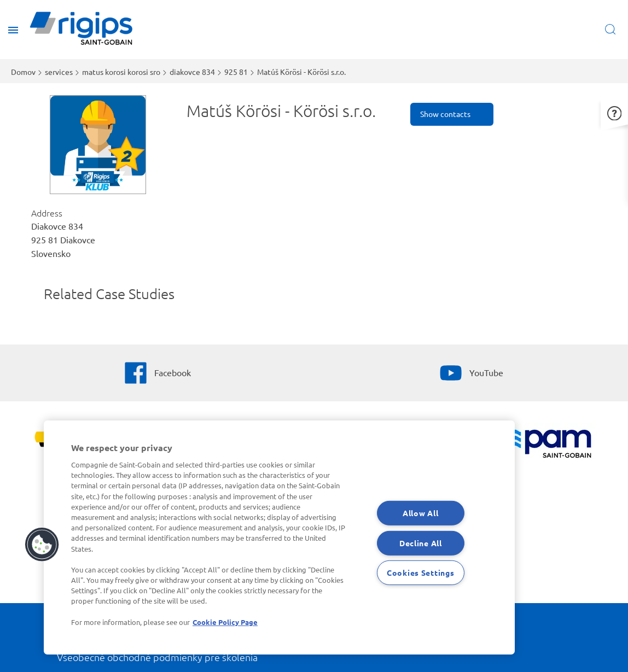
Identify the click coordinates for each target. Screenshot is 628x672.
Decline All (421, 543)
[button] (614, 112)
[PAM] (543, 445)
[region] (279, 537)
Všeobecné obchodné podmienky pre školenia (157, 657)
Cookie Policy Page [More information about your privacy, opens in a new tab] (225, 622)
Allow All (420, 513)
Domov (23, 72)
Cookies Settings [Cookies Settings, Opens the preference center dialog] (421, 572)
